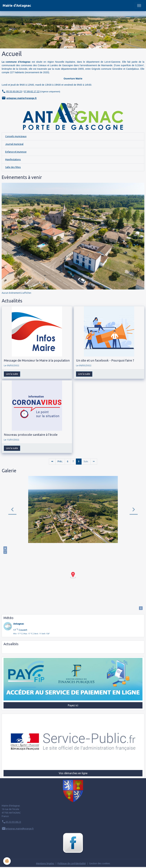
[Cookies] (7, 861)
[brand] (17, 6)
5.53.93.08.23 (15, 91)
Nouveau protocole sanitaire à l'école (31, 435)
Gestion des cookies (100, 863)
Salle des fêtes (13, 167)
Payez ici (73, 705)
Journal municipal (14, 144)
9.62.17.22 (34, 91)
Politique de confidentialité (72, 863)
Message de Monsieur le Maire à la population (37, 360)
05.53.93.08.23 (13, 822)
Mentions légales (45, 863)
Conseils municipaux (16, 136)
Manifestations (13, 159)
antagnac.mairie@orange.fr (22, 98)
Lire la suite (12, 374)
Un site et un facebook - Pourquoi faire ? (105, 360)
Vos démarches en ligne (73, 773)
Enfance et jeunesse (16, 152)
